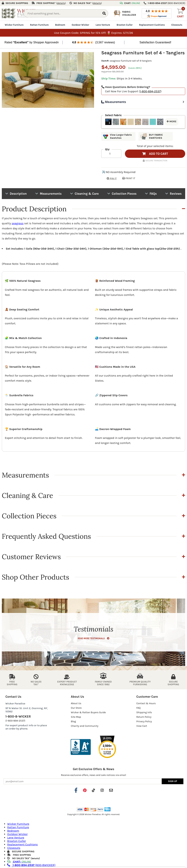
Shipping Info (144, 712)
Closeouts (177, 25)
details (35, 858)
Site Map (76, 717)
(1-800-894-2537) (15, 721)
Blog (73, 721)
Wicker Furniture (14, 25)
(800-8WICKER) (31, 865)
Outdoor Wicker (80, 25)
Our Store (76, 708)
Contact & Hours (146, 703)
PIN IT (109, 178)
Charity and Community (85, 726)
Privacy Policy (144, 721)
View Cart (142, 726)
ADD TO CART (155, 154)
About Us (76, 703)
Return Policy (144, 717)
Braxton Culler (125, 25)
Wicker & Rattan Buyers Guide (88, 712)
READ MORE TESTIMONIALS (93, 638)
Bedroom (60, 25)
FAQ (138, 708)
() (61, 3)
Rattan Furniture (39, 25)
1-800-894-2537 (150, 91)
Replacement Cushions (152, 25)
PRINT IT (129, 178)
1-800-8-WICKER (18, 716)
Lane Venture (103, 25)
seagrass (18, 223)
